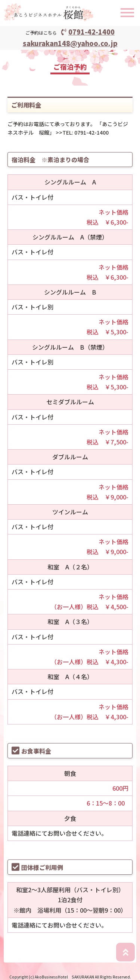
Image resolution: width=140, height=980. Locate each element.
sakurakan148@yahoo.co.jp (70, 43)
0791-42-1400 (88, 32)
